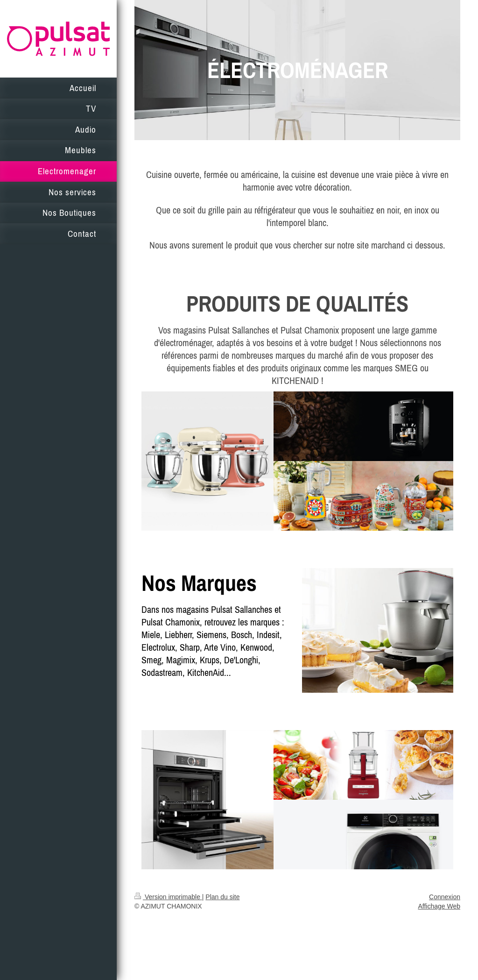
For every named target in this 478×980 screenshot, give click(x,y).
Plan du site (222, 897)
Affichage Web (439, 906)
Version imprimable (168, 897)
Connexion (445, 897)
